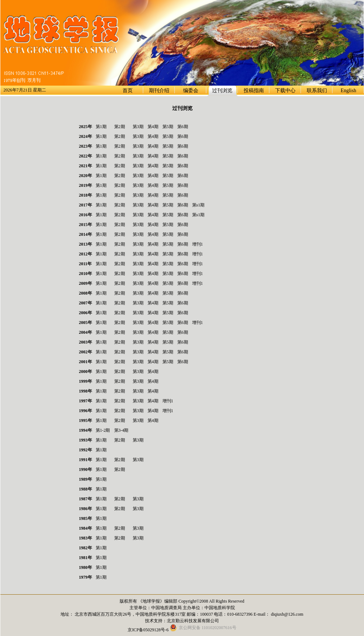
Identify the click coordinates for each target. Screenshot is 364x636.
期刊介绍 (159, 91)
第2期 (120, 127)
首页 (128, 91)
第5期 (168, 127)
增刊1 (198, 244)
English (349, 91)
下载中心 (285, 91)
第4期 (153, 127)
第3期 (138, 127)
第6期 (183, 127)
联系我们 (317, 91)
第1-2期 (103, 430)
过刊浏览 (222, 91)
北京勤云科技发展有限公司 (193, 621)
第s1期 (198, 205)
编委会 (191, 91)
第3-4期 (121, 430)
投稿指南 (254, 91)
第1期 (101, 127)
